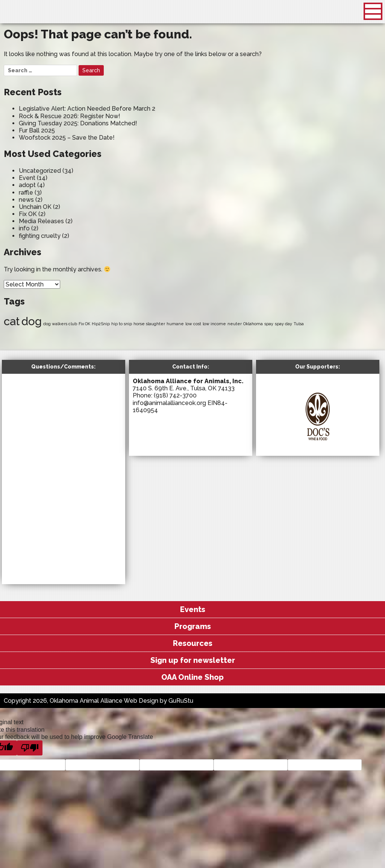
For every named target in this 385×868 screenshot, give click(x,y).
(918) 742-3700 (175, 395)
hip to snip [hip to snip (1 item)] (122, 324)
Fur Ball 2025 (37, 130)
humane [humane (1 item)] (175, 324)
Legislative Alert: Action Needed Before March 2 (87, 109)
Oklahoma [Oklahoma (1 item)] (253, 324)
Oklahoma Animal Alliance (57, 13)
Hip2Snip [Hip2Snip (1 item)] (101, 324)
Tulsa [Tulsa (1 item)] (299, 324)
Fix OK (28, 214)
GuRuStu (181, 701)
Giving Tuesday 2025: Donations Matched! (78, 123)
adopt (27, 185)
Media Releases (41, 221)
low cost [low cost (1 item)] (193, 324)
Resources (193, 643)
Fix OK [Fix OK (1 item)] (84, 324)
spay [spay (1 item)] (269, 324)
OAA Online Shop (192, 677)
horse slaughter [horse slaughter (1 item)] (149, 324)
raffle (26, 193)
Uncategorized (40, 171)
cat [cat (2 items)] (12, 321)
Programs (193, 626)
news (26, 200)
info (24, 228)
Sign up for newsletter (193, 660)
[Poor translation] (30, 748)
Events (193, 609)
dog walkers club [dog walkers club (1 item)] (60, 324)
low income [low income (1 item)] (214, 324)
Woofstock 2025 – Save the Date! (67, 138)
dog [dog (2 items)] (32, 321)
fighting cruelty (40, 236)
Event (27, 178)
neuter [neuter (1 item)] (235, 324)
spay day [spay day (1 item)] (283, 324)
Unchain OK (35, 207)
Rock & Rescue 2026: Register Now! (70, 116)
